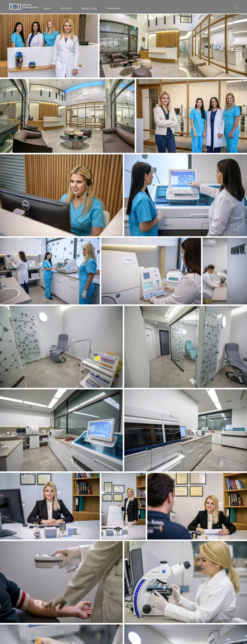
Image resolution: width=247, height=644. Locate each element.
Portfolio (66, 8)
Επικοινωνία (113, 8)
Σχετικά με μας (89, 8)
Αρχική (47, 8)
